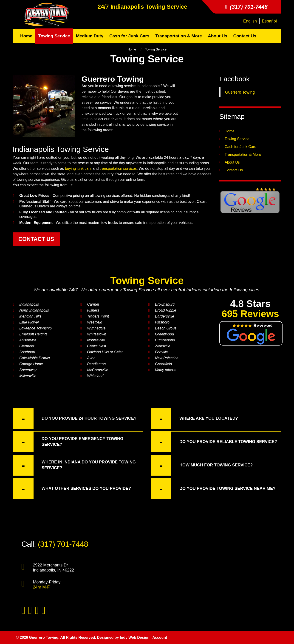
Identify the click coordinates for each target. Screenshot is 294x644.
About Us (232, 162)
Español (269, 21)
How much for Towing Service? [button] (202, 465)
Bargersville (165, 316)
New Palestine (167, 358)
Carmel (93, 304)
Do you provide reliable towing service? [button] (214, 442)
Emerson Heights (33, 334)
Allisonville (28, 340)
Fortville (161, 352)
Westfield (95, 322)
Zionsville (163, 346)
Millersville (28, 376)
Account (160, 637)
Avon (91, 358)
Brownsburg (165, 304)
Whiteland (95, 376)
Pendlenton (96, 364)
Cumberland (165, 340)
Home (132, 49)
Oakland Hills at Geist (105, 352)
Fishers (93, 310)
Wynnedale (96, 328)
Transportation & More (243, 155)
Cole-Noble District (35, 358)
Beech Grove (166, 328)
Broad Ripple (166, 310)
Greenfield (164, 364)
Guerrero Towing (240, 92)
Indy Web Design (135, 637)
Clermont (27, 346)
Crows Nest (97, 346)
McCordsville (98, 370)
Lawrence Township (35, 328)
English (250, 21)
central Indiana (186, 290)
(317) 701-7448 (63, 544)
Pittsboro (162, 322)
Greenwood (165, 334)
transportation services (118, 169)
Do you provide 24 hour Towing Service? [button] (75, 418)
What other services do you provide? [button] (72, 489)
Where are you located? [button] (194, 418)
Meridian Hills (30, 316)
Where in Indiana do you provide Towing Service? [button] (74, 465)
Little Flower (29, 322)
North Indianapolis (34, 310)
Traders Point (98, 316)
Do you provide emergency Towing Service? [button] (68, 442)
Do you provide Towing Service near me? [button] (213, 489)
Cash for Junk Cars (240, 147)
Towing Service (166, 7)
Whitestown (97, 334)
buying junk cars (78, 169)
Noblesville (96, 340)
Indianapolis (127, 7)
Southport (27, 352)
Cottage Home (31, 364)
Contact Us (234, 170)
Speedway (28, 370)
